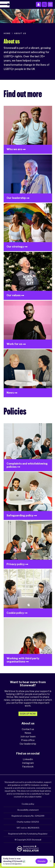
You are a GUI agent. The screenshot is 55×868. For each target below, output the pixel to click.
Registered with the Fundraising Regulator (28, 834)
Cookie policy (28, 804)
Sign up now (28, 714)
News (28, 733)
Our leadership (28, 744)
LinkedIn (28, 759)
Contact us (28, 729)
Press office (28, 740)
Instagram (28, 763)
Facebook (28, 767)
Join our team (28, 737)
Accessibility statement (28, 810)
